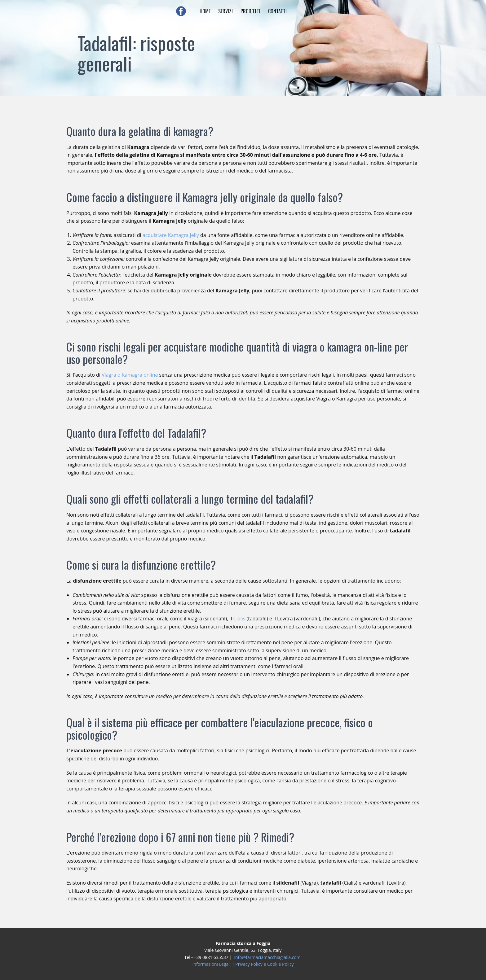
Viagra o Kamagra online (130, 375)
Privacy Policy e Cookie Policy (264, 964)
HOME (205, 11)
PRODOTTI (250, 11)
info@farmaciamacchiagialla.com (267, 957)
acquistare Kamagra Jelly (171, 235)
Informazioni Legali (211, 964)
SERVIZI (225, 11)
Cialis (239, 619)
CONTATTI (277, 11)
